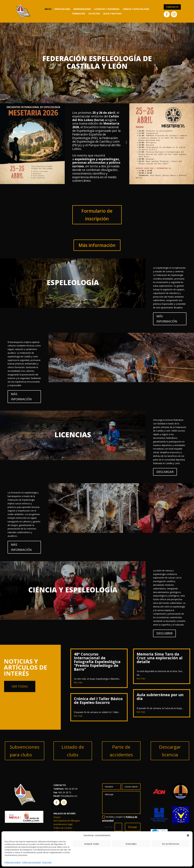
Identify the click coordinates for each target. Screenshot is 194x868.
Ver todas (20, 686)
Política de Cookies (63, 828)
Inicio (48, 9)
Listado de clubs (73, 751)
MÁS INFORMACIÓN (167, 319)
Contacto (172, 7)
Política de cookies (13, 862)
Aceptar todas (92, 844)
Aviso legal (47, 862)
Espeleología (62, 9)
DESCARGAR (165, 472)
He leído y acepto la (120, 819)
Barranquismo (82, 9)
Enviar (133, 827)
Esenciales (131, 844)
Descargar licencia (170, 751)
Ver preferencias (171, 844)
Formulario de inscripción (97, 215)
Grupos (57, 817)
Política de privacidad (31, 862)
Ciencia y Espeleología (136, 9)
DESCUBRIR (164, 633)
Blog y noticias (113, 14)
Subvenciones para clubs (25, 751)
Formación (79, 14)
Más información (97, 245)
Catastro (94, 14)
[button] (188, 835)
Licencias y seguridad (107, 9)
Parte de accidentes (121, 751)
